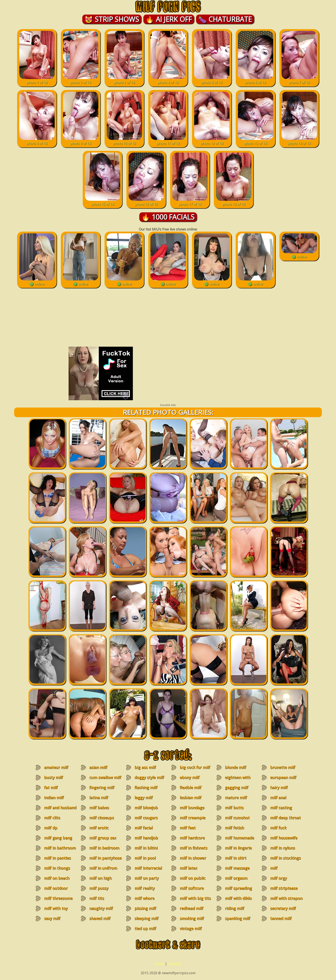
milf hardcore (192, 838)
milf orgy (278, 878)
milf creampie (192, 818)
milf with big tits (195, 898)
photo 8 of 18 (37, 141)
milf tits (97, 898)
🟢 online (37, 282)
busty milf (53, 777)
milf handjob (146, 838)
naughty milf (101, 908)
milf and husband (60, 808)
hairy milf (279, 787)
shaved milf (100, 918)
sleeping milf (146, 918)
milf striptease (284, 888)
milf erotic (99, 828)
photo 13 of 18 (256, 141)
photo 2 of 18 (81, 80)
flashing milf (146, 787)
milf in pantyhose (105, 858)
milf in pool (145, 858)
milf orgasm (236, 878)
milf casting (281, 808)
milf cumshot (237, 818)
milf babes (99, 808)
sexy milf (52, 918)
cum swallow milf (105, 777)
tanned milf (281, 918)
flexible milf (190, 787)
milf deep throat (285, 818)
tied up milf (145, 928)
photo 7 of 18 (299, 80)
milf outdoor (56, 888)
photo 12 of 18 (212, 141)
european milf (283, 777)
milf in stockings (285, 858)
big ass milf (145, 767)
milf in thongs (57, 868)
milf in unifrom (103, 868)
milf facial (143, 828)
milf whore (144, 898)
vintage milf (191, 928)
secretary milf (283, 908)
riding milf (234, 908)
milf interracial (148, 868)
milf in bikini (146, 848)
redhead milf (191, 908)
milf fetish (234, 828)
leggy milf (143, 797)
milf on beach (57, 878)
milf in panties (57, 858)
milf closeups (101, 818)
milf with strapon (286, 898)
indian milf (54, 797)
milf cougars (146, 818)
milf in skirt (235, 858)
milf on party (146, 878)
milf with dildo (238, 898)
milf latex (188, 868)
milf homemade (239, 838)
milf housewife (284, 838)
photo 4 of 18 (168, 80)
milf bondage (192, 808)
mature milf (236, 797)
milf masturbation (280, 871)
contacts (174, 964)
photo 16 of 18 (146, 202)
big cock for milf (195, 767)
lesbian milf (190, 797)
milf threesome (58, 898)
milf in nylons (282, 848)
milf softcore (192, 888)
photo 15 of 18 (103, 202)
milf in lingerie (238, 848)
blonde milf (235, 767)
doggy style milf (149, 777)
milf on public (192, 878)
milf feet (187, 828)
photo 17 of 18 (190, 202)
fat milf (51, 787)
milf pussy (99, 888)
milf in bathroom (60, 848)
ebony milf (189, 777)
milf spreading (238, 888)
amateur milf (56, 767)
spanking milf (237, 918)
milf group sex (103, 838)
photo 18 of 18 (234, 202)
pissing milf (145, 908)
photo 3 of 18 (124, 80)
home (160, 964)
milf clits (52, 818)
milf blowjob (146, 808)
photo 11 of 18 (168, 141)
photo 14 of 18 (299, 141)
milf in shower (193, 858)
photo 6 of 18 (256, 80)
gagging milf (236, 787)
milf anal (278, 797)
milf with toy (56, 908)
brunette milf (283, 767)
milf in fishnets (193, 848)
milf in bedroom (104, 848)
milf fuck (278, 828)
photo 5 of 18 (212, 80)
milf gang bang (58, 838)
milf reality (144, 888)
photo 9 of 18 (81, 141)
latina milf (99, 797)
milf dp (51, 828)
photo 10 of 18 (124, 141)
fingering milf (102, 787)
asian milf (98, 767)
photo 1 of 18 (37, 80)
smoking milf (192, 918)
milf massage (237, 868)
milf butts (234, 808)
